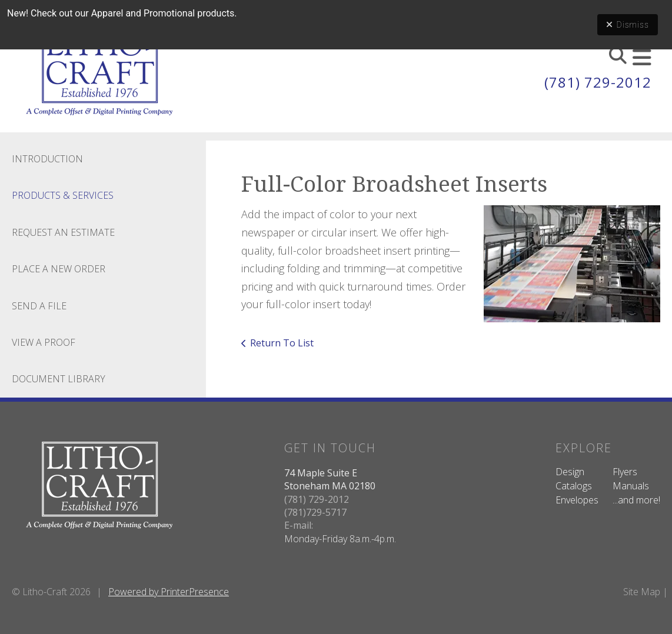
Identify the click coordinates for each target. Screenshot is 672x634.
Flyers (625, 472)
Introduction (47, 159)
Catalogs (574, 486)
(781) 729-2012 (598, 82)
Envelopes (577, 500)
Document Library (59, 379)
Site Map (642, 592)
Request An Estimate (63, 232)
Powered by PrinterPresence (169, 592)
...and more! (636, 500)
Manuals (631, 486)
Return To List (282, 343)
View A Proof (44, 342)
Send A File (39, 306)
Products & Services (63, 195)
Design (570, 472)
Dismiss (628, 25)
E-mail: (299, 525)
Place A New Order (59, 269)
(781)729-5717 (315, 512)
